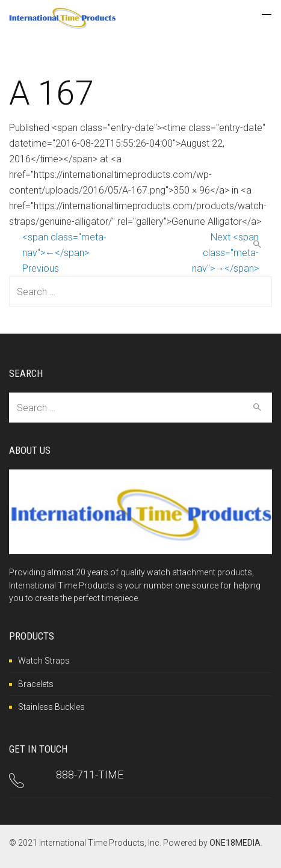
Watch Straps (44, 661)
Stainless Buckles (51, 707)
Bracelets (36, 684)
